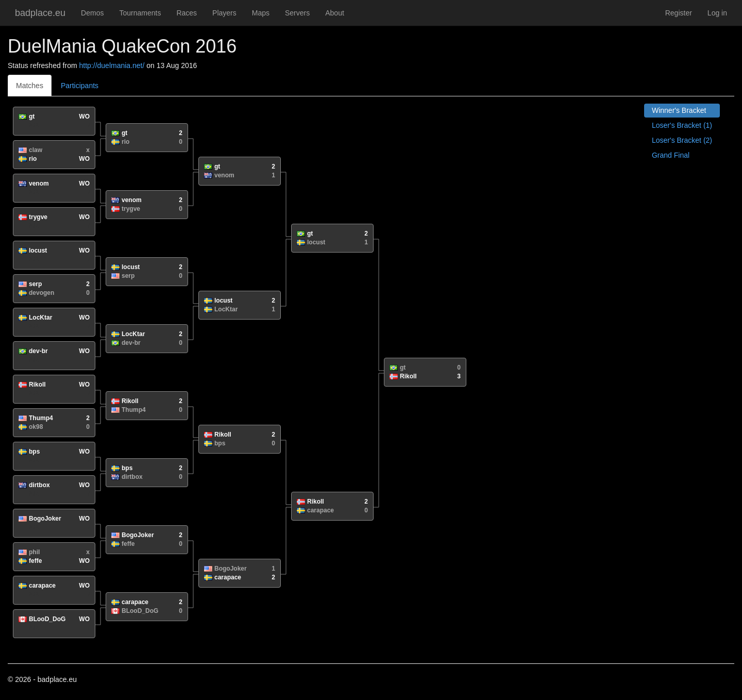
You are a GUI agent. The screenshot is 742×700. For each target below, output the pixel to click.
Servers (297, 13)
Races (187, 13)
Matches (30, 86)
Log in (717, 13)
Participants (80, 86)
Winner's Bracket (679, 110)
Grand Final (671, 155)
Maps (261, 13)
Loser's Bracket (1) (682, 125)
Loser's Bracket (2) (682, 140)
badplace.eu (40, 13)
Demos (92, 13)
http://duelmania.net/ (112, 65)
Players (224, 13)
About (335, 13)
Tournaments (140, 13)
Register (679, 13)
